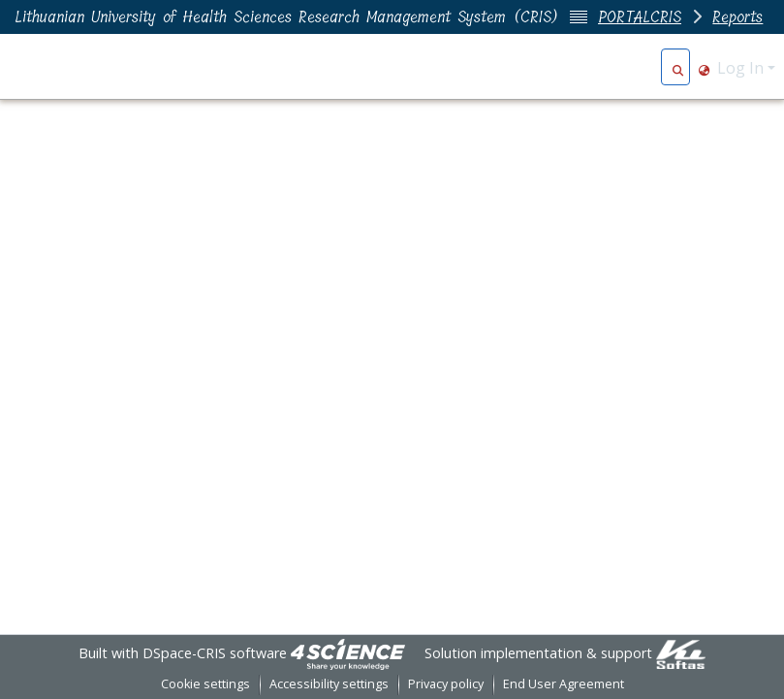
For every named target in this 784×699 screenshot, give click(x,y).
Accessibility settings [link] (329, 684)
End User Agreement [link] (564, 684)
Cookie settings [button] (205, 684)
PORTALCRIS (640, 17)
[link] (348, 653)
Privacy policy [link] (446, 684)
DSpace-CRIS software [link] (215, 653)
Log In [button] (742, 68)
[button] (678, 68)
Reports (737, 17)
